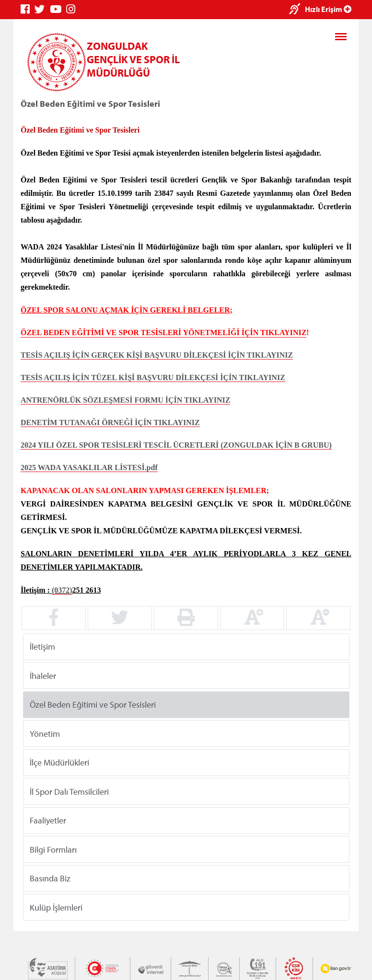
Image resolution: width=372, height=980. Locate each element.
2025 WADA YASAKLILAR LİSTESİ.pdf (89, 467)
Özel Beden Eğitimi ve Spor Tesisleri (93, 704)
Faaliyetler (48, 820)
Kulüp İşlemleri (56, 907)
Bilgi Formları (53, 849)
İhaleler (43, 675)
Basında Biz (50, 878)
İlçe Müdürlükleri (59, 762)
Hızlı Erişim (328, 9)
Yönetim (45, 733)
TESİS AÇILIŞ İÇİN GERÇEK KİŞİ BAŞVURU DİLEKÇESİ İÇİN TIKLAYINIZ (157, 355)
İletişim (42, 647)
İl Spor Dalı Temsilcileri (69, 791)
